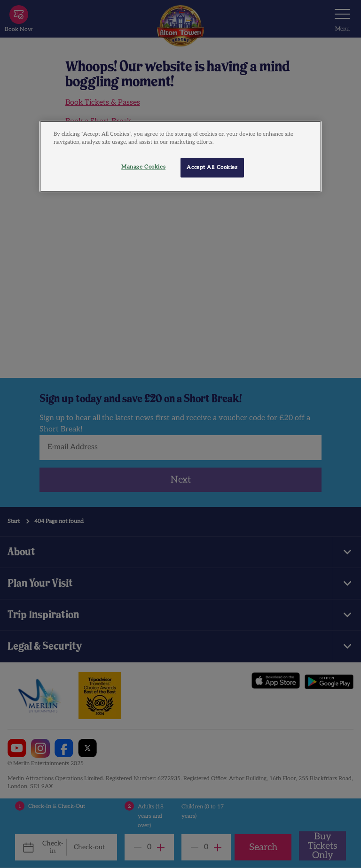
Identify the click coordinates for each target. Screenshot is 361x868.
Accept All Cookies (212, 168)
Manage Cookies (143, 167)
